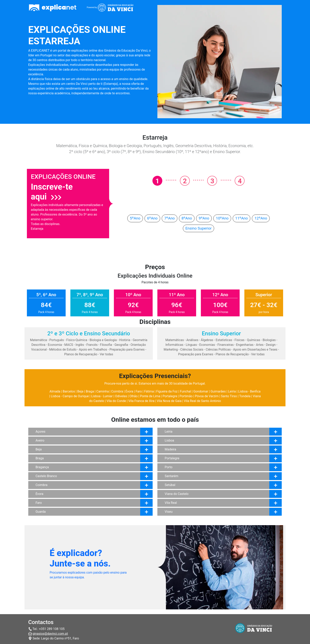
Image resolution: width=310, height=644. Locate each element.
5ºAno (135, 218)
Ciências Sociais (192, 349)
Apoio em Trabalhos (93, 349)
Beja (80, 391)
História (125, 340)
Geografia (121, 345)
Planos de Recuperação (81, 354)
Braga (90, 391)
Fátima (149, 391)
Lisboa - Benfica (249, 391)
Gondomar (201, 391)
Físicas (239, 340)
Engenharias (245, 345)
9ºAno (204, 218)
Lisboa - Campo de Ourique (70, 396)
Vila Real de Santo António (202, 401)
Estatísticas (224, 340)
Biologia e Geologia (103, 340)
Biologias (269, 340)
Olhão (134, 396)
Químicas (254, 340)
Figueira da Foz (167, 391)
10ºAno (222, 218)
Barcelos (69, 391)
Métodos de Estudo (63, 349)
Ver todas (106, 354)
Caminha (103, 391)
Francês (92, 345)
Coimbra (117, 391)
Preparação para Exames (127, 349)
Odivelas (121, 396)
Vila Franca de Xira (141, 401)
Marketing (171, 349)
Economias (207, 345)
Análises (192, 340)
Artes (260, 345)
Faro (139, 391)
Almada (55, 391)
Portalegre (170, 396)
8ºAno (187, 218)
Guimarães (218, 391)
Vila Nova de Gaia (169, 401)
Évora (129, 391)
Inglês (80, 345)
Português (57, 340)
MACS (69, 345)
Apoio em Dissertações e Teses (255, 349)
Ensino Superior (199, 228)
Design (271, 345)
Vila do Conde (116, 401)
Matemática (38, 340)
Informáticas (174, 345)
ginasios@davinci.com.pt (50, 634)
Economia (55, 345)
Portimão (186, 396)
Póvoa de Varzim (207, 396)
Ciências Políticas (218, 349)
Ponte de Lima (150, 396)
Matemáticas (175, 340)
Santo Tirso (229, 396)
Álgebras (207, 340)
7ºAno (170, 218)
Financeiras (226, 345)
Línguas (191, 345)
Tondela (245, 396)
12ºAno (261, 218)
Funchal (185, 391)
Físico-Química (77, 340)
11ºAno (242, 218)
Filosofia (106, 345)
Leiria (232, 391)
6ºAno (152, 218)
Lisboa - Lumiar (102, 396)
